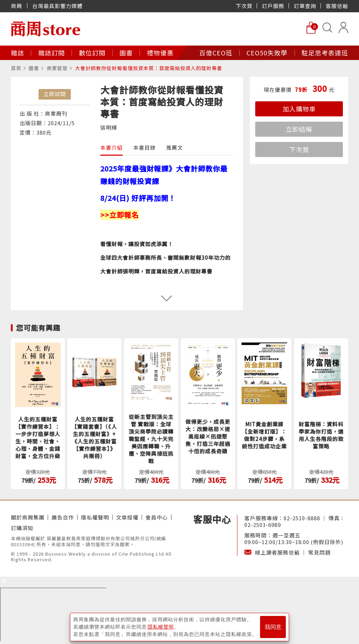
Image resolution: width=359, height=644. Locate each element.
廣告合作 (63, 517)
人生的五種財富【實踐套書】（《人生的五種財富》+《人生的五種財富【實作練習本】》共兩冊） (94, 438)
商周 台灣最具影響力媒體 (47, 6)
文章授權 (127, 517)
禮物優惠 (160, 53)
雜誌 (18, 53)
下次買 (244, 6)
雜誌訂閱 (52, 53)
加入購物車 (299, 109)
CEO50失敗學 (267, 53)
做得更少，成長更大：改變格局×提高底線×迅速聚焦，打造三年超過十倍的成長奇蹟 (208, 436)
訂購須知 (22, 528)
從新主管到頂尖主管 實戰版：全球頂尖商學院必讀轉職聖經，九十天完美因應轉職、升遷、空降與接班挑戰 (151, 439)
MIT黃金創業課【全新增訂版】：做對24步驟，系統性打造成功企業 (264, 435)
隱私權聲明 (95, 517)
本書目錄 (144, 147)
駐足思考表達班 (325, 53)
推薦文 (175, 147)
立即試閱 (55, 94)
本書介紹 (111, 147)
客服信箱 (337, 6)
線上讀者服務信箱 (277, 552)
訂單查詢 (305, 6)
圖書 (126, 53)
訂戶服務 (273, 6)
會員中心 (157, 517)
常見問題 (319, 552)
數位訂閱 (92, 53)
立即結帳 (299, 129)
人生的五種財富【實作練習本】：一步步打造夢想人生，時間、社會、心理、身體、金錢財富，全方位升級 (38, 438)
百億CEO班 (216, 53)
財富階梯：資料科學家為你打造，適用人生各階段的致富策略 (321, 435)
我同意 (273, 627)
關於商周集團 (28, 517)
